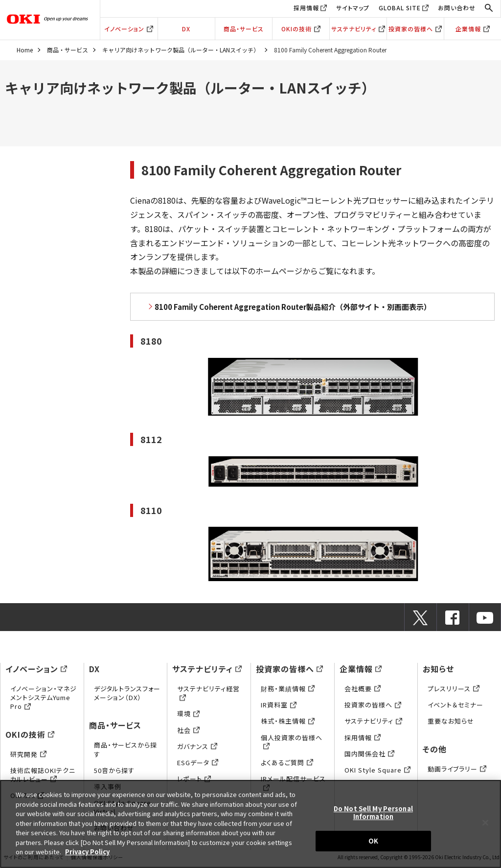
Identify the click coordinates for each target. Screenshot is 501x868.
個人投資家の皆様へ (292, 742)
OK (373, 841)
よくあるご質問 (287, 762)
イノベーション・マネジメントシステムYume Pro (44, 697)
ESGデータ (198, 762)
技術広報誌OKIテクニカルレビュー (43, 775)
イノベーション (129, 29)
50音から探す (114, 770)
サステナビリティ (358, 29)
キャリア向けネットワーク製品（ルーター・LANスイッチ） (181, 50)
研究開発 (28, 754)
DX (186, 29)
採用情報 (306, 8)
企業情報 (473, 29)
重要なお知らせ (451, 721)
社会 (188, 730)
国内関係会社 (369, 754)
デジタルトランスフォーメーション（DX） (127, 693)
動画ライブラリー (457, 769)
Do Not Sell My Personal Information (373, 812)
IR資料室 (279, 705)
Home (25, 50)
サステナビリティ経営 (208, 693)
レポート (194, 779)
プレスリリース (454, 689)
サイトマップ (353, 8)
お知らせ (438, 669)
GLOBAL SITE (400, 8)
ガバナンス (197, 746)
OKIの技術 (301, 29)
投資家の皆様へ (415, 29)
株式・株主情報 (288, 721)
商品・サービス (244, 29)
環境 (188, 714)
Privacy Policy (87, 852)
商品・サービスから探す (125, 749)
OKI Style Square (377, 770)
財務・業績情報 (288, 689)
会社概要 (363, 689)
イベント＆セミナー (455, 705)
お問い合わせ (457, 8)
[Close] (485, 823)
